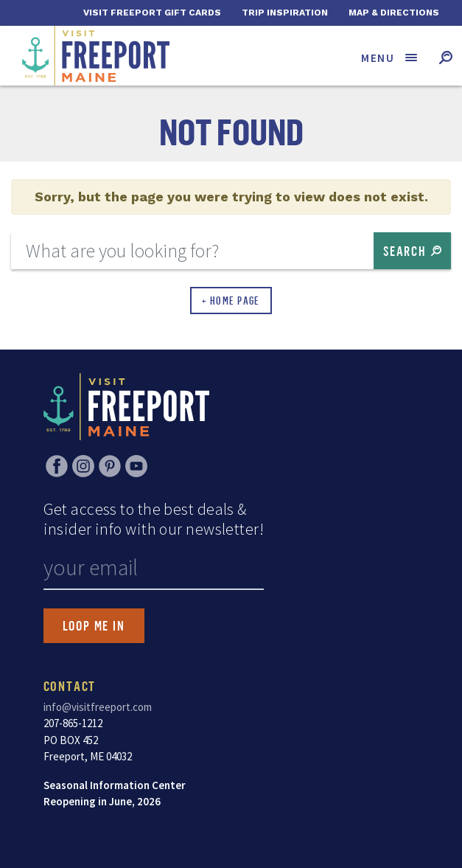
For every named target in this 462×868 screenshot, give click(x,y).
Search (405, 251)
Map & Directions (394, 13)
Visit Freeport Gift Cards (152, 13)
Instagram (83, 466)
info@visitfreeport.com (98, 707)
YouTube (136, 466)
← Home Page (231, 301)
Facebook (57, 466)
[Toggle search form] (445, 57)
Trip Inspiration (285, 13)
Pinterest (110, 466)
